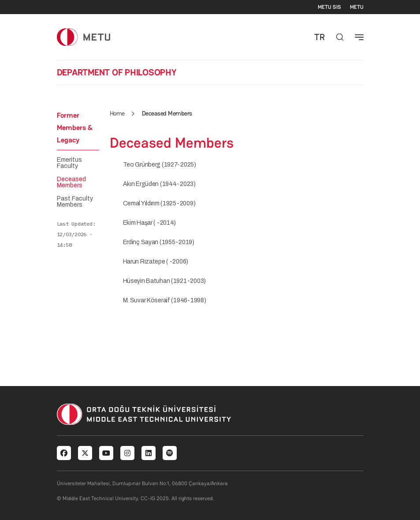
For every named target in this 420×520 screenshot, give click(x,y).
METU (357, 7)
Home (117, 113)
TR (320, 37)
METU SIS (329, 7)
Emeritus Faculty (69, 163)
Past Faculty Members (75, 202)
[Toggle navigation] (359, 37)
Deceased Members (71, 182)
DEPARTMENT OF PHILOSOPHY (117, 72)
